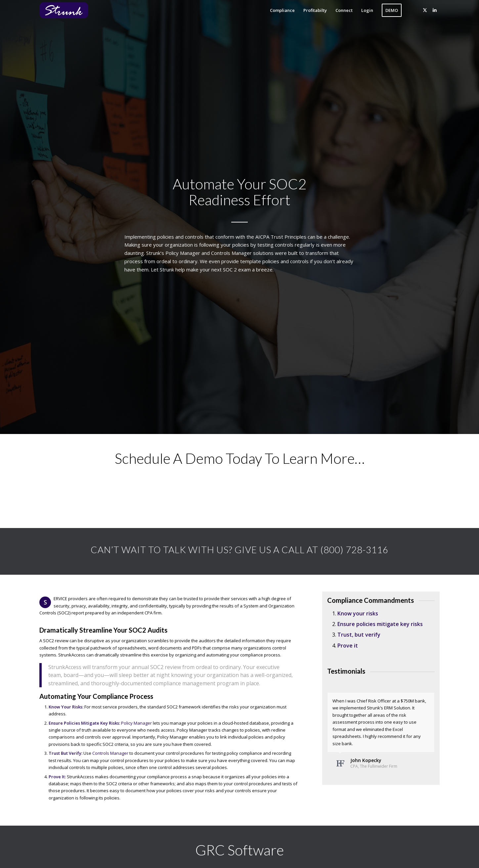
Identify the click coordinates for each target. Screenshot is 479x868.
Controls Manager (110, 753)
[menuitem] (282, 10)
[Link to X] (425, 10)
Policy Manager (136, 723)
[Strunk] (69, 10)
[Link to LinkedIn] (435, 10)
